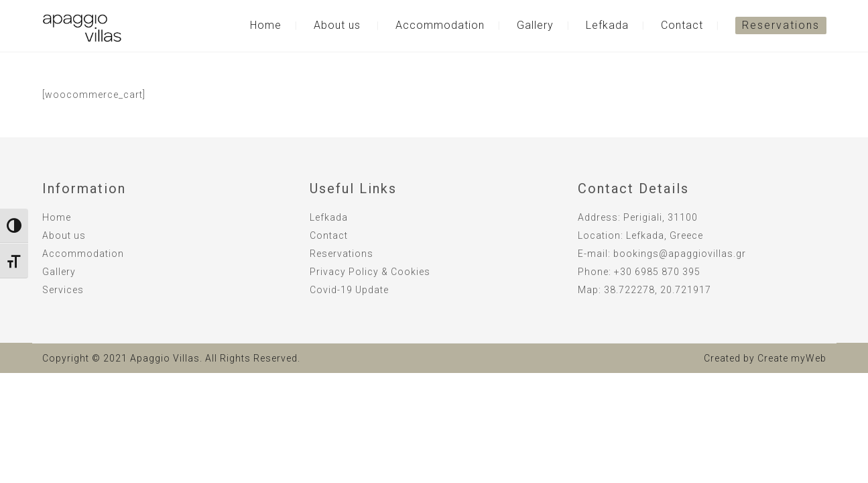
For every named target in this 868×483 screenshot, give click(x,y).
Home (266, 25)
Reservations (781, 25)
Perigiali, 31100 (661, 217)
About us (337, 25)
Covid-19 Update (349, 290)
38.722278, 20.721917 (658, 290)
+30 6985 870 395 (657, 272)
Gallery (535, 25)
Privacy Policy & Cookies (370, 272)
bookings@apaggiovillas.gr (680, 254)
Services (63, 290)
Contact (682, 25)
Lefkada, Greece (665, 235)
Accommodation (440, 25)
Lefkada (607, 25)
